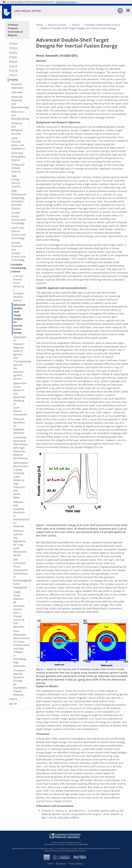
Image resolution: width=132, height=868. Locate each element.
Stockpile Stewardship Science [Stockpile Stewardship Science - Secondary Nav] (19, 268)
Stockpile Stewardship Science (103, 25)
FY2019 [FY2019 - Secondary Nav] (13, 66)
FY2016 (76, 25)
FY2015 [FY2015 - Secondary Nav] (13, 699)
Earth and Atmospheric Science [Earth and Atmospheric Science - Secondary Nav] (19, 157)
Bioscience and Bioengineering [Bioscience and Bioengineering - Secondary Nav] (19, 115)
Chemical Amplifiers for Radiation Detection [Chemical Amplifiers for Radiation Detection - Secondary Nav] (19, 426)
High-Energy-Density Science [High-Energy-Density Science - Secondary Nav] (16, 181)
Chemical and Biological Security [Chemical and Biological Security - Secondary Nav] (17, 128)
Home (39, 25)
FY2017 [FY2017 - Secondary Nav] (13, 75)
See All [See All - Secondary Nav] (13, 704)
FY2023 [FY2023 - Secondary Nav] (13, 48)
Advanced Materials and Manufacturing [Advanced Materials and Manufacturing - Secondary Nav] (19, 102)
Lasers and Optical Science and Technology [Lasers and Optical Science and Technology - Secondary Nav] (18, 233)
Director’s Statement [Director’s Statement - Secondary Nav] (17, 86)
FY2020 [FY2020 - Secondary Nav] (13, 62)
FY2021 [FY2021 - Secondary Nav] (13, 57)
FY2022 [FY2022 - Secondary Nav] (13, 53)
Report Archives (57, 25)
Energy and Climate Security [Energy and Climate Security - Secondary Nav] (18, 168)
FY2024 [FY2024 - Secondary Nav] (13, 44)
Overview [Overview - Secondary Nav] (17, 92)
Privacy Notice (76, 864)
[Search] (121, 12)
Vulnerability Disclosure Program (74, 851)
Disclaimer (61, 864)
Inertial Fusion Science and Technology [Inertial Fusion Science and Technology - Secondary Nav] (18, 218)
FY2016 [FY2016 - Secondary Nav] (13, 80)
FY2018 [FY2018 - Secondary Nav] (13, 71)
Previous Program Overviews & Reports (15, 30)
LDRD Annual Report (27, 11)
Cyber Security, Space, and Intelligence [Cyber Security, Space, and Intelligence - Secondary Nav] (18, 143)
